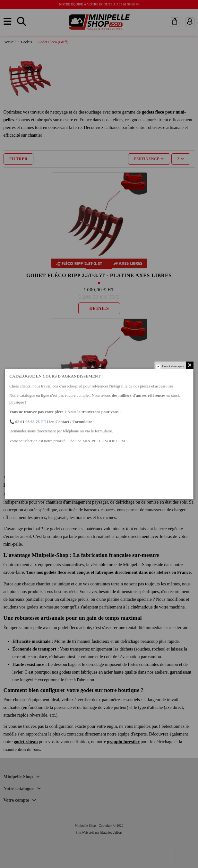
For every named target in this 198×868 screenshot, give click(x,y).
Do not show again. (173, 366)
